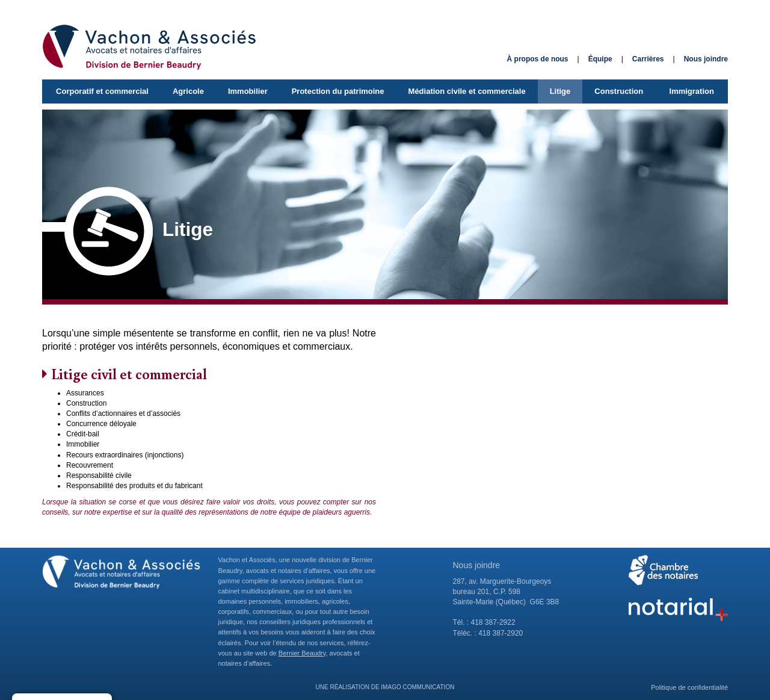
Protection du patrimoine (338, 91)
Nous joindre (706, 59)
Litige (560, 91)
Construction (619, 91)
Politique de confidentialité (689, 687)
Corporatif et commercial (102, 91)
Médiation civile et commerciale (467, 91)
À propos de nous (538, 59)
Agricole (188, 91)
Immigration (692, 91)
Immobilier (248, 91)
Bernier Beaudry (302, 653)
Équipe (600, 59)
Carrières (648, 59)
